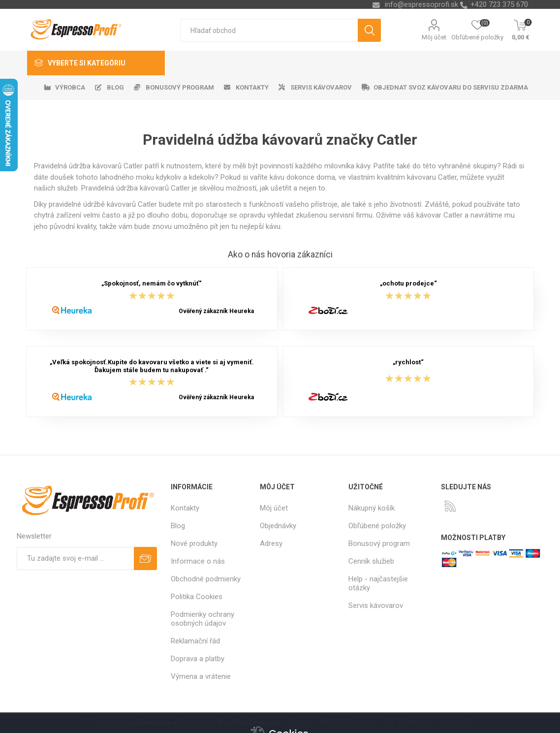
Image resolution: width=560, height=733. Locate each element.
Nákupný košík (372, 508)
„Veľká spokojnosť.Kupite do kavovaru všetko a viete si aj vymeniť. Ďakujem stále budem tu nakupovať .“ (152, 366)
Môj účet (434, 37)
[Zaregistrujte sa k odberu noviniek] (75, 558)
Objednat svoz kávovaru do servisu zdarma (451, 87)
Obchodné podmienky (206, 579)
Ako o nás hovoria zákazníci (280, 255)
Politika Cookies (197, 597)
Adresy (271, 543)
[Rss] (450, 506)
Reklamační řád (195, 641)
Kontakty (185, 508)
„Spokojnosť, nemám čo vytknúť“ (152, 284)
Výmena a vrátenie (201, 676)
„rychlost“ (408, 363)
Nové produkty (194, 543)
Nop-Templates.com (249, 723)
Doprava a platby (198, 659)
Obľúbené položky (377, 526)
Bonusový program (379, 543)
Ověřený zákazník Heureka (216, 311)
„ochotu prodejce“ (408, 284)
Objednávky (278, 526)
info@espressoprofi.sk (421, 4)
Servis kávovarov (376, 606)
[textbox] (269, 30)
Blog (178, 526)
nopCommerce (148, 723)
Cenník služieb (371, 561)
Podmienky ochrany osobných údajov (202, 619)
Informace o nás (198, 561)
